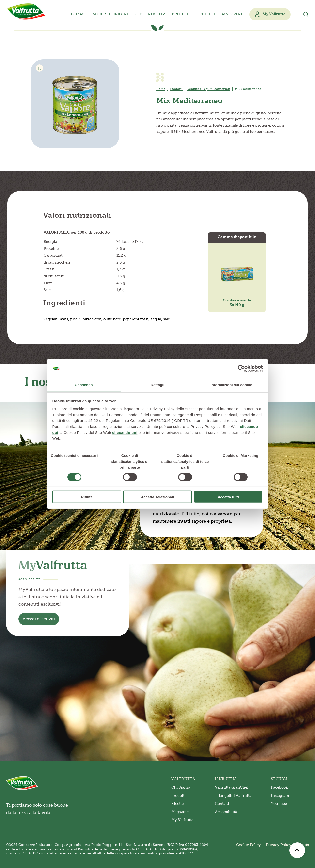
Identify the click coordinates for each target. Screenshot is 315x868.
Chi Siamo (181, 787)
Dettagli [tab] (157, 385)
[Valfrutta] (26, 12)
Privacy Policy (279, 845)
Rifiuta (87, 497)
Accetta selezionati (157, 497)
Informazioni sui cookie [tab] (231, 385)
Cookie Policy (249, 845)
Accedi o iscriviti (39, 619)
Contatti (222, 804)
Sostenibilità (151, 14)
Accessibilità (226, 812)
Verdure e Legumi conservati (209, 89)
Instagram (280, 796)
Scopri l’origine (111, 14)
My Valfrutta (182, 820)
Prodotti (176, 89)
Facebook (279, 787)
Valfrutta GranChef (232, 787)
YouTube (279, 804)
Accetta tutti (228, 497)
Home (161, 89)
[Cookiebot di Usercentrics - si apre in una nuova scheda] (241, 368)
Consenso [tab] (84, 385)
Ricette (207, 14)
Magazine (233, 14)
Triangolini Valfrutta (233, 796)
